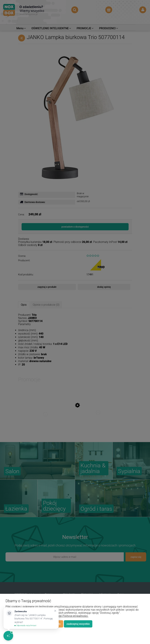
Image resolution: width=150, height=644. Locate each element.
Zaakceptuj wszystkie (78, 624)
